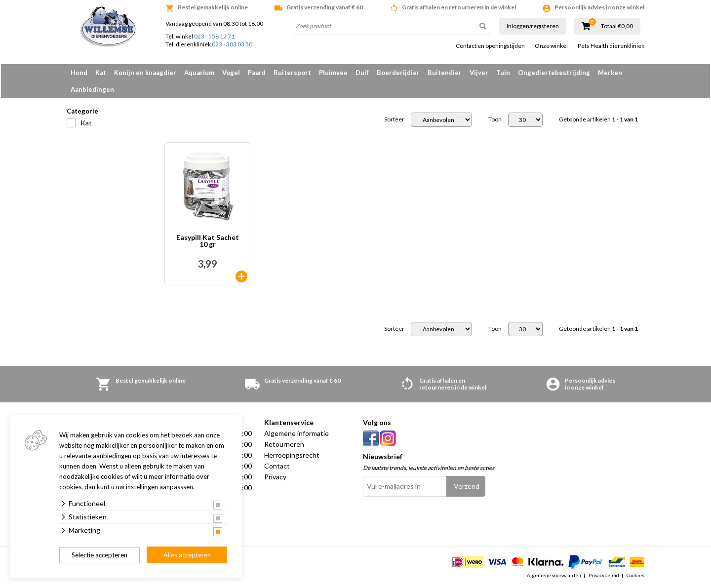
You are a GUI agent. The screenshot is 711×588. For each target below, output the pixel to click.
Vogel (231, 73)
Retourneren (284, 444)
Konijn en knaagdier (145, 73)
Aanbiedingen (92, 89)
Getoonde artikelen (598, 119)
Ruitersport (292, 73)
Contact (277, 466)
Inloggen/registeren (533, 26)
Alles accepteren (187, 555)
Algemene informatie (296, 433)
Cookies (635, 575)
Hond (79, 73)
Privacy (275, 477)
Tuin (503, 73)
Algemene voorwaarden (554, 575)
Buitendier (445, 73)
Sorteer (394, 119)
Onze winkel (551, 46)
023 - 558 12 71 (214, 36)
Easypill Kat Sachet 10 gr (208, 241)
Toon (495, 119)
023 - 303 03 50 (232, 44)
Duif (362, 73)
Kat (101, 73)
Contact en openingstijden (490, 46)
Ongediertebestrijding (554, 73)
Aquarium (199, 73)
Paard (257, 73)
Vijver (479, 73)
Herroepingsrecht (292, 455)
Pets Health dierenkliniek (611, 46)
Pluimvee (333, 73)
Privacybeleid (604, 575)
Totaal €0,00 (617, 26)
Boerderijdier (398, 73)
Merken (610, 73)
